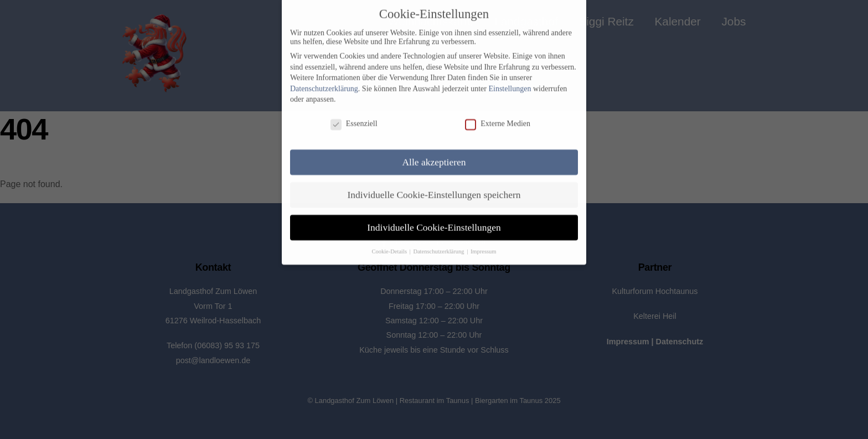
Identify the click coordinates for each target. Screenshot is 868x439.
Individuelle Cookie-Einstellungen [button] (434, 220)
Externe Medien (498, 116)
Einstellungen (510, 81)
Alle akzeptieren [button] (434, 154)
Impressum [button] (484, 243)
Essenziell (354, 116)
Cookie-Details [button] (390, 243)
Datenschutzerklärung (324, 81)
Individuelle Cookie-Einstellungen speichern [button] (434, 187)
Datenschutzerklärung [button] (439, 243)
